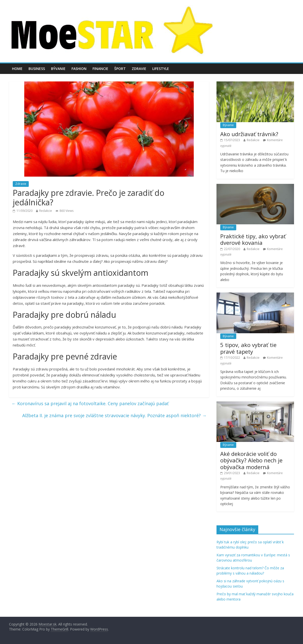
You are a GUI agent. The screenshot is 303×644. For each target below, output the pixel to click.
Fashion (79, 69)
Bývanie (58, 69)
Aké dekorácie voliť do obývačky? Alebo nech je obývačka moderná (251, 460)
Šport (120, 69)
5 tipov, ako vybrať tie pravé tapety (248, 348)
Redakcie (46, 211)
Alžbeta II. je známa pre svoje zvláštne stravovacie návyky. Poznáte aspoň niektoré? (114, 415)
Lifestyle (161, 69)
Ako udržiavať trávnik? (249, 134)
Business (37, 69)
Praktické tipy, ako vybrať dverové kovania (253, 239)
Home (17, 69)
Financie (100, 69)
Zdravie (139, 69)
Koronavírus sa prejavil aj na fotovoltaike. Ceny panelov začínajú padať (90, 403)
